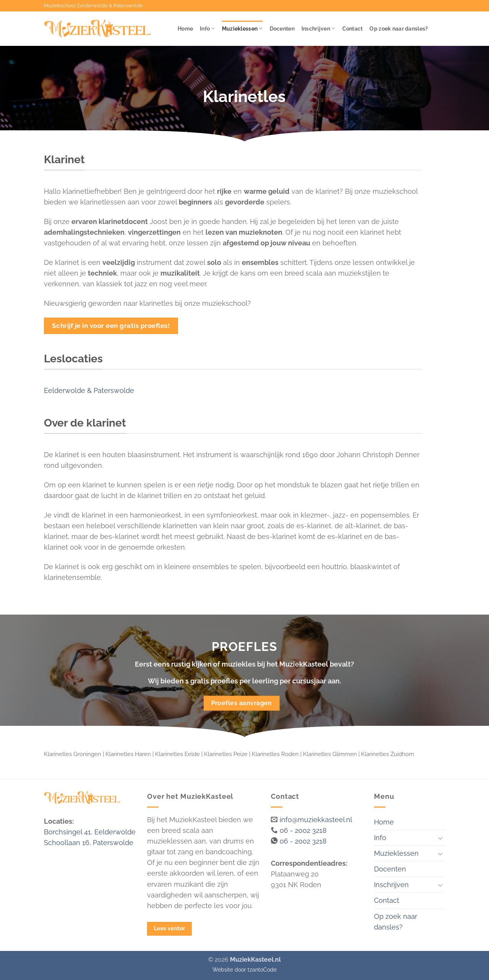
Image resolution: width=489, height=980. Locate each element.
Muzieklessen (242, 28)
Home (185, 29)
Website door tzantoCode (244, 970)
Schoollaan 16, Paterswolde (89, 843)
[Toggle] (440, 838)
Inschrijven (318, 28)
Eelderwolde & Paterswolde (89, 390)
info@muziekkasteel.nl (316, 820)
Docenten (282, 29)
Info (207, 28)
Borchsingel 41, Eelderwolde (90, 832)
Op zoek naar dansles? (399, 29)
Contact (353, 29)
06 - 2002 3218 (303, 830)
